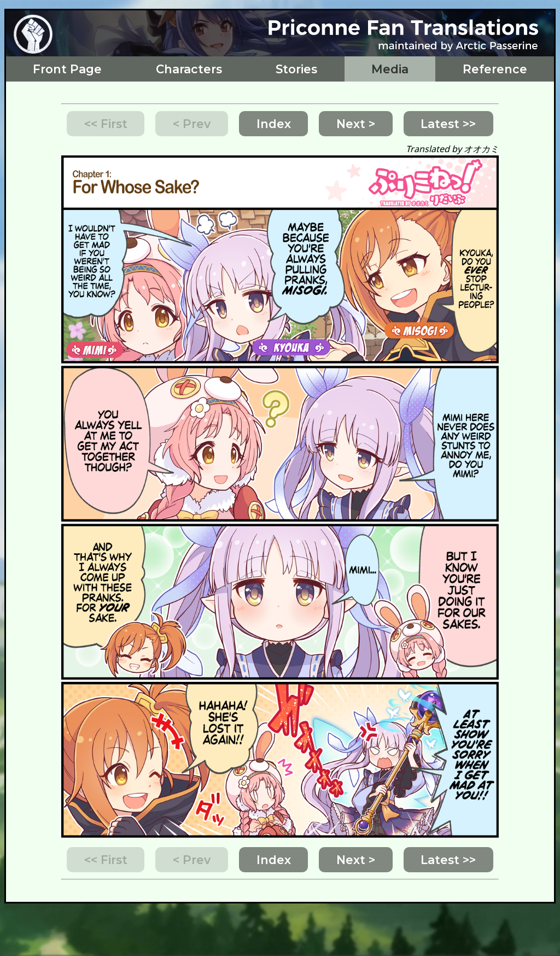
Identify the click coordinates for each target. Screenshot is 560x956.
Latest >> (448, 124)
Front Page (67, 69)
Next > (356, 124)
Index (274, 124)
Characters (189, 69)
